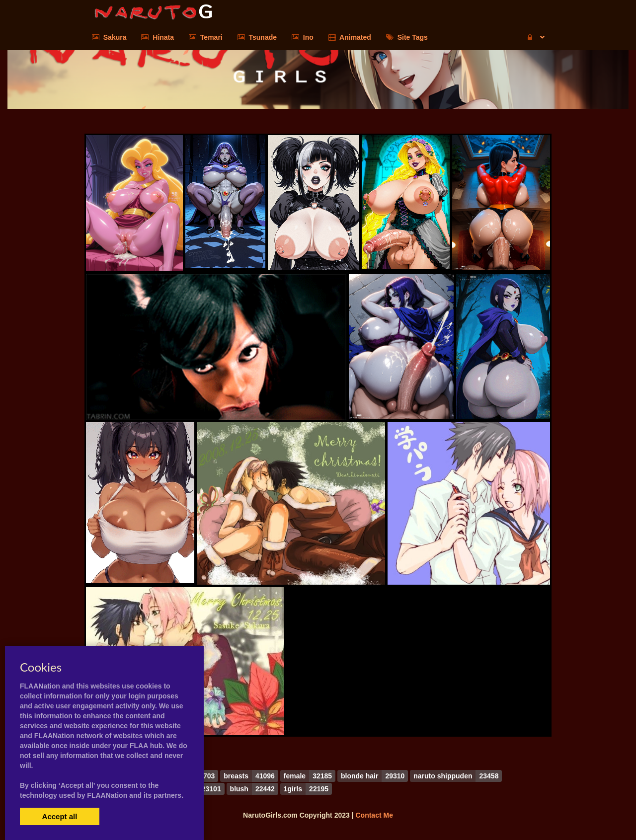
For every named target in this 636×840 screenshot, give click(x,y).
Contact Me (374, 815)
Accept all (60, 816)
